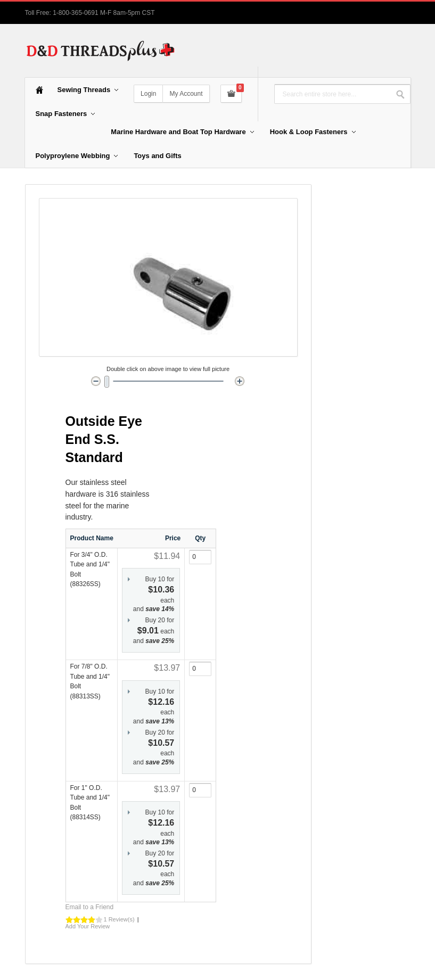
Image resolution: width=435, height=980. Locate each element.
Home (39, 90)
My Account (186, 94)
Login (148, 94)
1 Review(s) (119, 919)
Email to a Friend (90, 907)
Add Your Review (88, 926)
